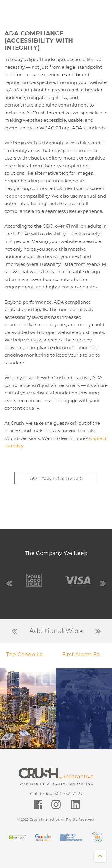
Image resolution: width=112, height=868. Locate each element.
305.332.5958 (68, 794)
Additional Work (56, 631)
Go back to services (56, 478)
